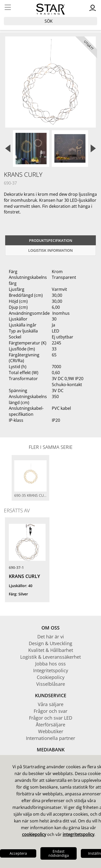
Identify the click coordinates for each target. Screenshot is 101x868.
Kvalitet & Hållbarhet (51, 650)
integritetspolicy (78, 834)
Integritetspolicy (51, 670)
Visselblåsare (51, 684)
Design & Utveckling (51, 643)
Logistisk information (51, 250)
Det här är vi (51, 637)
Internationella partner (51, 738)
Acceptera (18, 853)
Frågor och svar (51, 711)
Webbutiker (51, 731)
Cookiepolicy (51, 677)
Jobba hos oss (51, 664)
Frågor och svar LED (51, 718)
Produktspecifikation (51, 240)
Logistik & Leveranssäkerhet (51, 657)
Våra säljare (51, 704)
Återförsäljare (51, 725)
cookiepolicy (34, 834)
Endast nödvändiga (59, 853)
